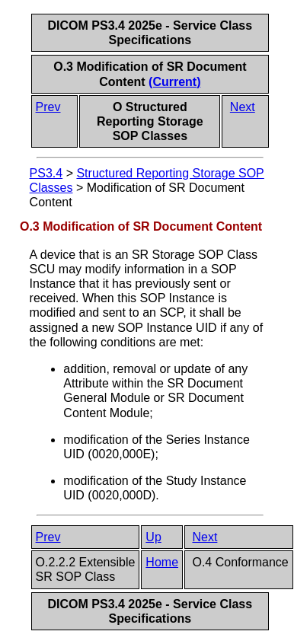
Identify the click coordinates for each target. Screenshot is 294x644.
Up (153, 537)
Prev (48, 107)
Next (243, 107)
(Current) (174, 82)
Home (162, 562)
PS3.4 (46, 173)
